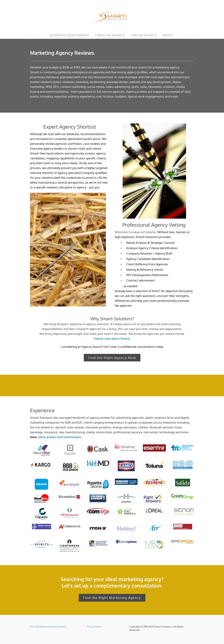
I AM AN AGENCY (144, 35)
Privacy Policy (94, 626)
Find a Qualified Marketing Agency (48, 626)
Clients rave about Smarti (112, 339)
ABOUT (168, 35)
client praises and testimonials (59, 437)
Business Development (70, 35)
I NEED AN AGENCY (110, 35)
